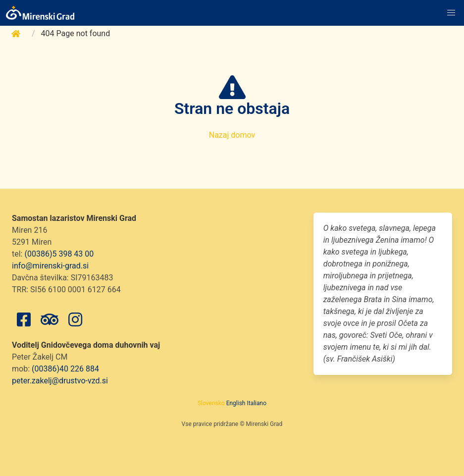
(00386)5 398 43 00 (59, 254)
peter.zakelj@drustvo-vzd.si (60, 381)
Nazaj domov (232, 135)
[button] (451, 13)
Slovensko (211, 403)
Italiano (257, 403)
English (236, 403)
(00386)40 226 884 (65, 369)
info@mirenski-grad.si (50, 266)
